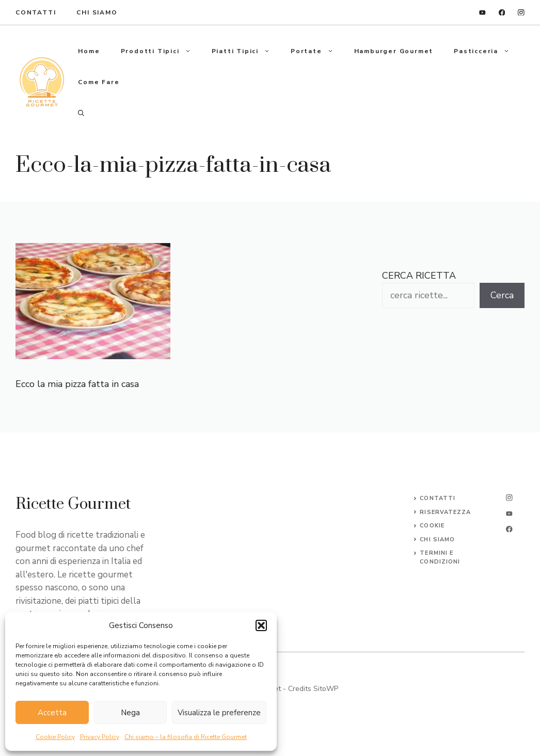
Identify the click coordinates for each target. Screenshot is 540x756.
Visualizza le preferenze (219, 713)
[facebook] (502, 13)
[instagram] (521, 13)
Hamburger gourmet (394, 51)
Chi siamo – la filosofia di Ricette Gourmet (186, 737)
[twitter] (509, 514)
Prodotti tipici (161, 51)
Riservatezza (445, 512)
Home (89, 51)
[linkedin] (482, 13)
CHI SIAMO (437, 540)
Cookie (432, 526)
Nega (130, 713)
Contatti (438, 498)
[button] (261, 625)
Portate (317, 51)
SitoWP (326, 689)
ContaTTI (36, 12)
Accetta (52, 713)
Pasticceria (487, 51)
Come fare (99, 82)
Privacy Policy (100, 737)
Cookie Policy (55, 737)
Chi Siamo (97, 12)
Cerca (502, 295)
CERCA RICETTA (419, 276)
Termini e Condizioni (440, 557)
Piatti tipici (246, 51)
